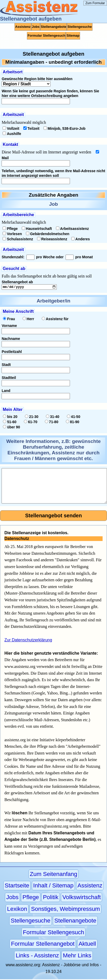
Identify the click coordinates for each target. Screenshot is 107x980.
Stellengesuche (80, 27)
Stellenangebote (53, 27)
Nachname (11, 339)
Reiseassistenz (52, 239)
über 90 (11, 428)
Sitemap (73, 36)
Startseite (17, 886)
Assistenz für (55, 320)
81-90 (73, 423)
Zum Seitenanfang (53, 875)
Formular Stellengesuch (46, 36)
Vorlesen (12, 234)
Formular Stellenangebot (43, 945)
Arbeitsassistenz (72, 229)
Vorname (9, 326)
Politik (51, 898)
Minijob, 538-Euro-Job (65, 128)
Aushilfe (12, 134)
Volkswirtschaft (82, 898)
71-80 (52, 423)
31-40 (53, 417)
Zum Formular (95, 3)
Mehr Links (77, 956)
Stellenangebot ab (17, 282)
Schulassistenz (18, 239)
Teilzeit (31, 128)
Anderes (81, 239)
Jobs (36, 27)
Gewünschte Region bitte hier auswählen (37, 79)
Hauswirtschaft (37, 229)
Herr (28, 320)
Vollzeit (11, 128)
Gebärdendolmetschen (48, 234)
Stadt (6, 365)
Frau (9, 320)
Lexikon (17, 910)
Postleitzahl (12, 352)
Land (6, 391)
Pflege (10, 229)
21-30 (32, 417)
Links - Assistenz (37, 956)
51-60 (10, 423)
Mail (5, 158)
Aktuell (87, 945)
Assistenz (23, 27)
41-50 (74, 417)
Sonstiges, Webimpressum (66, 910)
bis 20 (10, 417)
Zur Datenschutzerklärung (28, 641)
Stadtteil (9, 378)
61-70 (31, 423)
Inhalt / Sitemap (53, 886)
